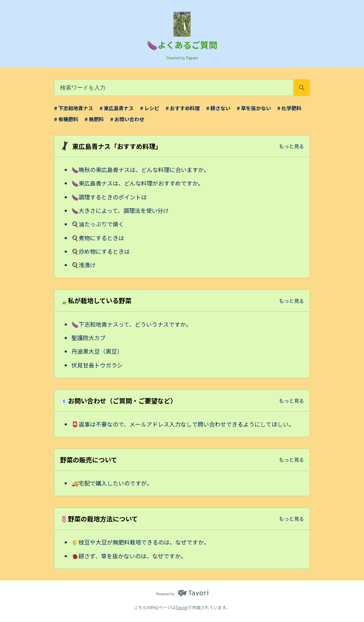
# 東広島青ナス (117, 108)
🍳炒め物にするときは (101, 251)
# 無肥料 (94, 119)
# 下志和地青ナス (74, 108)
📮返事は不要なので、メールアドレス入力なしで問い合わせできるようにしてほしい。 (183, 424)
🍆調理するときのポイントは (109, 197)
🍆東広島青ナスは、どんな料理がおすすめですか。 (138, 183)
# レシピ (150, 108)
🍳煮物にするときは (98, 238)
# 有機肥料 (66, 119)
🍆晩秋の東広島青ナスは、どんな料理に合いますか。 (140, 170)
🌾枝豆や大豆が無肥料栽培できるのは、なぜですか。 (140, 542)
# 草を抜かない (254, 108)
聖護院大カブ (89, 338)
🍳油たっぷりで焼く (98, 224)
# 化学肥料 (289, 108)
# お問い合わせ (127, 119)
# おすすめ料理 (183, 108)
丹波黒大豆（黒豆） (97, 351)
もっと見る (291, 146)
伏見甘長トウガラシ (97, 365)
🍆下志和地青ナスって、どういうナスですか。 (132, 324)
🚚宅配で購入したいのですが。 (112, 483)
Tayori (182, 607)
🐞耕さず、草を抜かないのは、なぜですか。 (129, 556)
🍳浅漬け (84, 265)
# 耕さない (218, 108)
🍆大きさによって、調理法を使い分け (120, 210)
